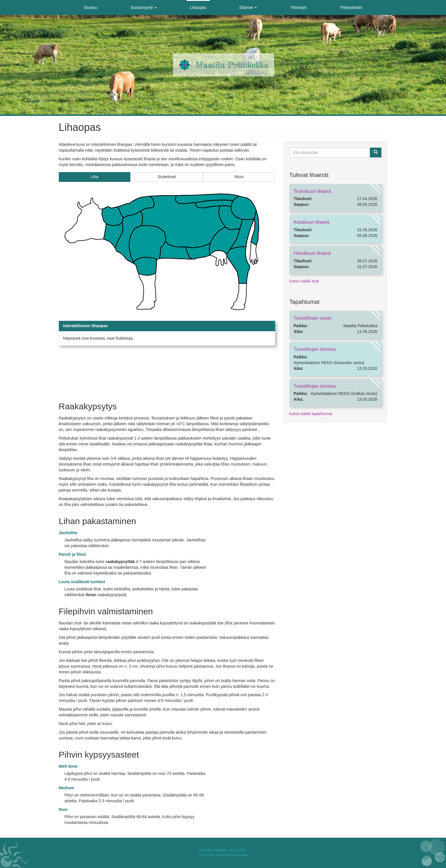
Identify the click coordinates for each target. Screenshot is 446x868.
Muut (239, 177)
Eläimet (248, 7)
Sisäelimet (167, 177)
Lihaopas (198, 7)
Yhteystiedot (351, 7)
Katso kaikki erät (304, 281)
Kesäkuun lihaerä (312, 222)
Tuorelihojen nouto (313, 318)
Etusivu (91, 7)
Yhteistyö (298, 7)
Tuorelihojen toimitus (315, 349)
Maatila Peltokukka (232, 65)
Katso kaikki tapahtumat (311, 414)
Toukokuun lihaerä (313, 191)
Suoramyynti (144, 7)
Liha (95, 177)
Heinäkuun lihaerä (312, 253)
